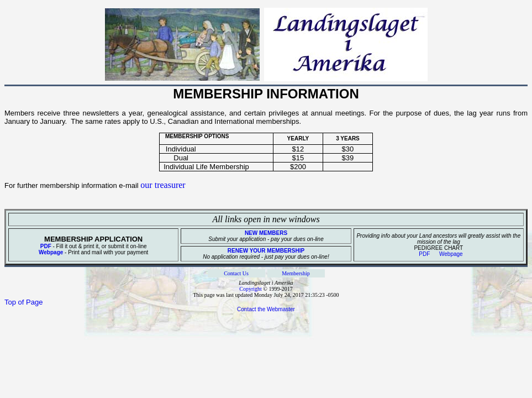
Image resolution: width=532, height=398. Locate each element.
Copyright (251, 289)
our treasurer (163, 185)
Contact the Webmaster (266, 309)
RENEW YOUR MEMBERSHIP (266, 251)
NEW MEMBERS (266, 233)
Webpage (51, 252)
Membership (296, 273)
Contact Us (236, 273)
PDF (46, 246)
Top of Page (23, 302)
